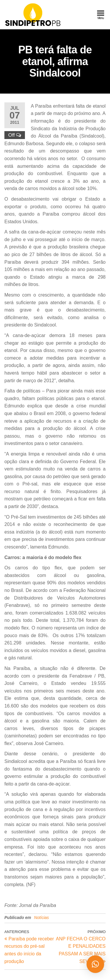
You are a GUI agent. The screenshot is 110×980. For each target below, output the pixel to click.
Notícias (42, 918)
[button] (95, 964)
